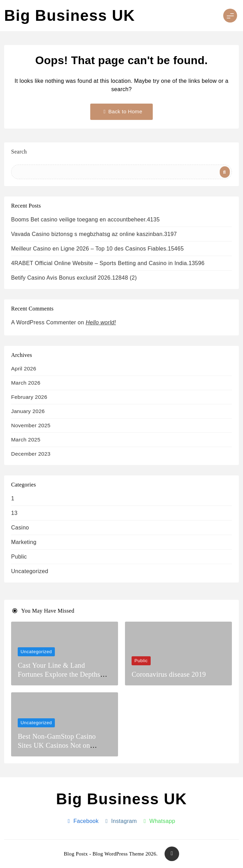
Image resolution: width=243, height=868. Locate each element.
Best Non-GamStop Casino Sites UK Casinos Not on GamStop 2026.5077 (57, 745)
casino (20, 528)
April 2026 (24, 369)
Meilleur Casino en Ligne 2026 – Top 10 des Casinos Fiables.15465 (97, 249)
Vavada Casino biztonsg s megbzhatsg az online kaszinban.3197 (94, 234)
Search (19, 152)
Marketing (24, 542)
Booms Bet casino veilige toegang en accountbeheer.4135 (85, 220)
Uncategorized (30, 571)
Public (19, 557)
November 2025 (31, 425)
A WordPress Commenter (44, 322)
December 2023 (31, 454)
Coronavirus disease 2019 (169, 674)
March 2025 (26, 440)
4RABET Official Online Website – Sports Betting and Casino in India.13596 (108, 263)
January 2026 (28, 411)
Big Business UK (70, 15)
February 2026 (29, 397)
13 (14, 513)
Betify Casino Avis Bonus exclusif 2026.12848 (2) (74, 278)
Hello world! (101, 322)
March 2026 (26, 383)
